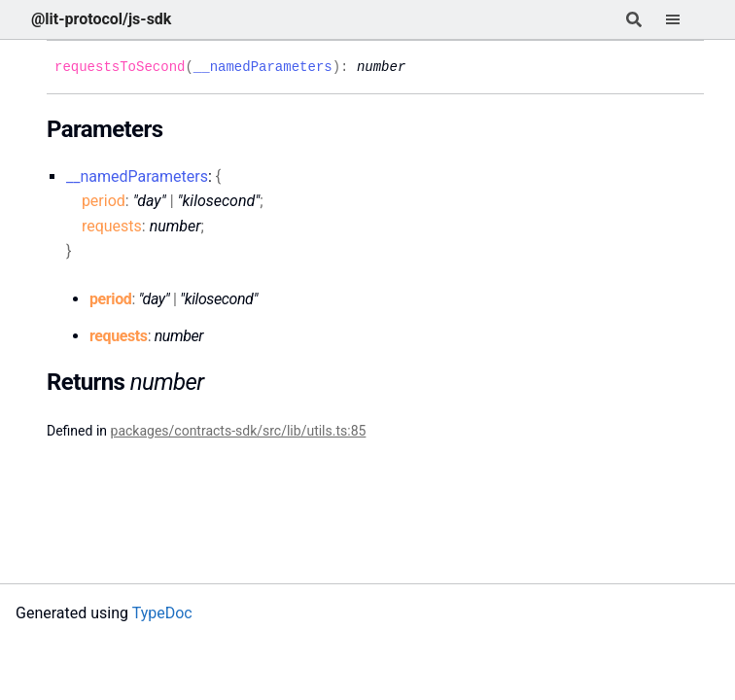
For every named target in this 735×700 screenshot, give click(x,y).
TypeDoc (162, 613)
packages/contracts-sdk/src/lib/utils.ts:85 (239, 431)
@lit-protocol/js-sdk (101, 19)
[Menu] (684, 19)
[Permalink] (420, 67)
